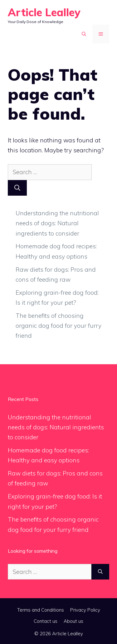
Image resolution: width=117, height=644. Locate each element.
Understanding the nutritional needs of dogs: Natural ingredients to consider (57, 223)
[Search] (17, 188)
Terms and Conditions (41, 610)
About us (73, 621)
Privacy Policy (85, 610)
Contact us (46, 621)
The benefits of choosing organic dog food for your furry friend (58, 326)
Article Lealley (44, 12)
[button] (84, 34)
